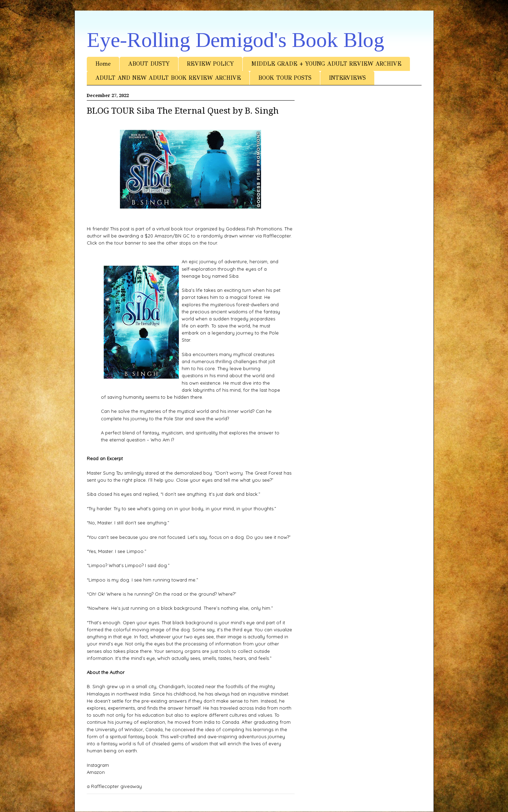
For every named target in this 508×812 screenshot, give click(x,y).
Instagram (98, 765)
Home (103, 64)
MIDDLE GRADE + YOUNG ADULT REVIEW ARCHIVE (326, 64)
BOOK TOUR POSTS (285, 78)
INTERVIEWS (347, 78)
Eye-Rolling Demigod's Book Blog (235, 40)
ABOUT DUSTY (149, 64)
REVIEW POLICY (210, 64)
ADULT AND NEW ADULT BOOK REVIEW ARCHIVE (168, 78)
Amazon (96, 772)
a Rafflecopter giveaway (114, 786)
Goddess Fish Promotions (254, 229)
